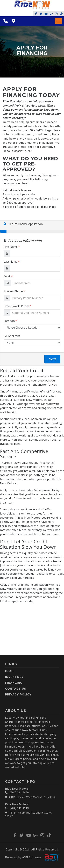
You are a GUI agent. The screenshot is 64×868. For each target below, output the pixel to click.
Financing (14, 683)
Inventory (14, 677)
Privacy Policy (18, 695)
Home (10, 671)
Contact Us (16, 689)
